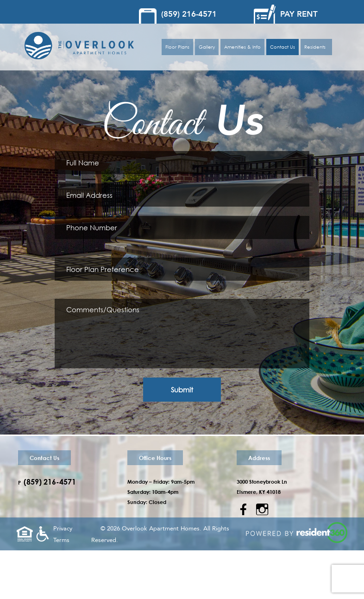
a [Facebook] (244, 510)
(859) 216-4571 (189, 14)
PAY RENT (299, 14)
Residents (316, 47)
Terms (61, 540)
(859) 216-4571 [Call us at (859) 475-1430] (50, 482)
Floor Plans (177, 47)
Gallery (207, 47)
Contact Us (282, 47)
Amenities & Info (242, 47)
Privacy (63, 529)
